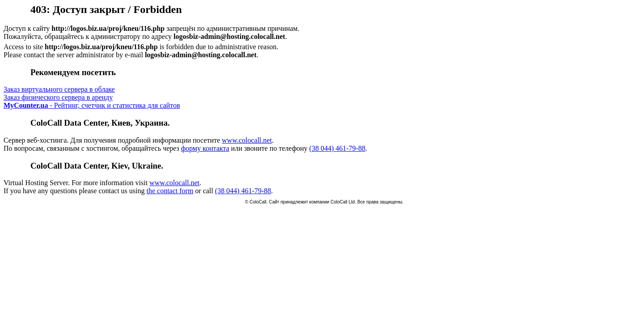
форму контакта (205, 148)
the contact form (170, 191)
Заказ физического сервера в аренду (58, 97)
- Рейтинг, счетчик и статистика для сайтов (92, 105)
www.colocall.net (247, 140)
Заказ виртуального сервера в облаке (59, 89)
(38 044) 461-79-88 (337, 148)
